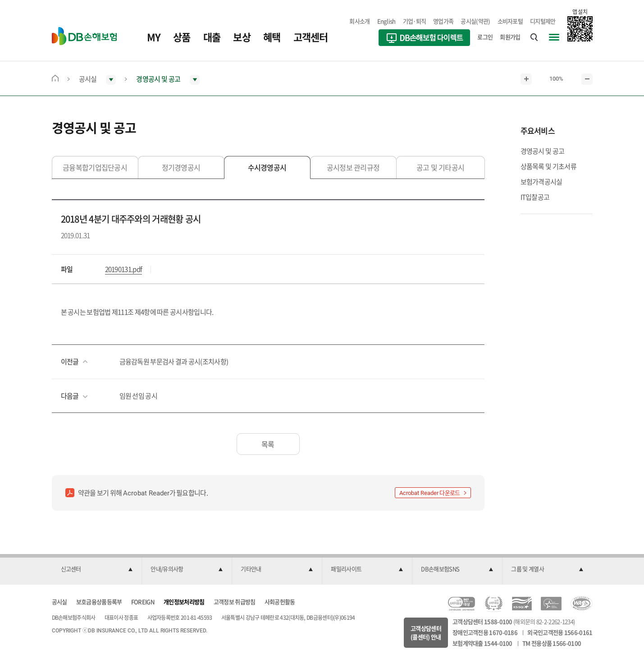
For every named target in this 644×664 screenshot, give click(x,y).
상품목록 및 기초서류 (548, 166)
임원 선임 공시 (138, 396)
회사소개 (359, 21)
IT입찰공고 (535, 197)
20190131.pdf (124, 269)
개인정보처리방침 (184, 602)
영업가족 (443, 21)
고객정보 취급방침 (235, 602)
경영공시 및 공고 (543, 151)
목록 (268, 444)
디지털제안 (543, 21)
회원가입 (510, 37)
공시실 (59, 602)
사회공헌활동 (280, 602)
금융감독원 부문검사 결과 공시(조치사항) (174, 362)
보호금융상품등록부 (99, 602)
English (386, 21)
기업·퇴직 (415, 21)
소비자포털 (510, 21)
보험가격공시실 (541, 182)
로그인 (485, 37)
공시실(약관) (475, 21)
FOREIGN (143, 602)
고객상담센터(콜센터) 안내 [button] (426, 633)
